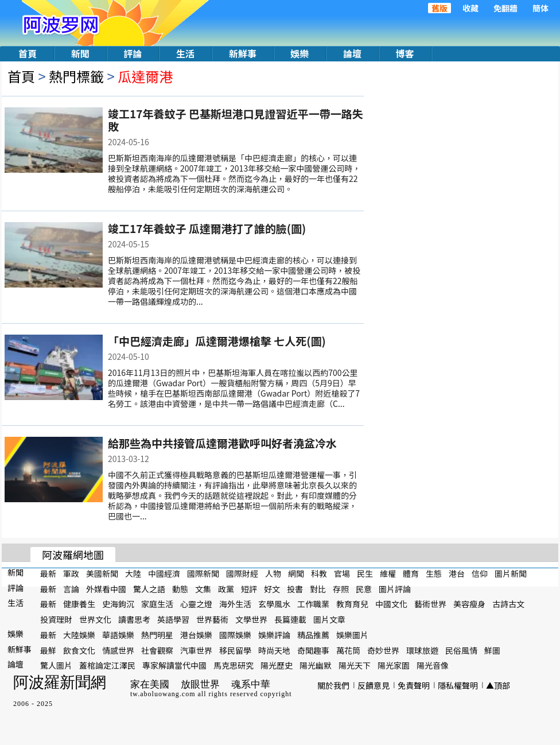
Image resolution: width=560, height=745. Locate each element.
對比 (318, 588)
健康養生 (79, 604)
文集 (203, 588)
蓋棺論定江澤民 (107, 665)
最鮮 (48, 650)
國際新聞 (203, 573)
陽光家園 (394, 665)
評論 (133, 53)
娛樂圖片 (352, 635)
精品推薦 (313, 635)
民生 (365, 573)
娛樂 (300, 53)
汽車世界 (196, 650)
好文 (272, 588)
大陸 (133, 573)
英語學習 (173, 619)
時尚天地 (274, 650)
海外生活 (235, 604)
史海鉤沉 (118, 604)
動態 (180, 588)
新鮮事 (243, 53)
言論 (71, 588)
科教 (319, 573)
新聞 (80, 53)
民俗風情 (461, 650)
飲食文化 (79, 650)
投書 (295, 588)
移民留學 (235, 650)
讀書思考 (134, 619)
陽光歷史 (277, 665)
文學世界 (251, 619)
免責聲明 (414, 685)
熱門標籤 (76, 76)
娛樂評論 (274, 635)
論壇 (352, 53)
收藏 (470, 8)
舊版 (440, 8)
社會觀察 (157, 650)
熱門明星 (157, 635)
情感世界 (118, 650)
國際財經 (242, 573)
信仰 (480, 573)
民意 (364, 588)
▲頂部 (498, 685)
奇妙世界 (383, 650)
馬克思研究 (234, 665)
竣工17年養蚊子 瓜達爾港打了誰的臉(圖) (207, 228)
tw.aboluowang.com (163, 694)
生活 (185, 53)
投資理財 (56, 619)
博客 (405, 53)
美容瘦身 (469, 604)
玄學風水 (274, 604)
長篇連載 (290, 619)
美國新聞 (102, 573)
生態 (434, 573)
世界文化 (95, 619)
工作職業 (313, 604)
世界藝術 (212, 619)
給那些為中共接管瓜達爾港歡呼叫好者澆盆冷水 (222, 443)
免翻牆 (505, 8)
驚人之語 (149, 588)
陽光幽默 (316, 665)
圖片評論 (395, 588)
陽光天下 (355, 665)
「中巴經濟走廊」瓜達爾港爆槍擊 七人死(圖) (217, 341)
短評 (249, 588)
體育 (411, 573)
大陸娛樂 (79, 635)
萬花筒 (348, 650)
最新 (48, 573)
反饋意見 (374, 685)
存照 (341, 588)
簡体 (540, 8)
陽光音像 (433, 665)
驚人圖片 (56, 665)
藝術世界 (430, 604)
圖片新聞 (511, 573)
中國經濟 (164, 573)
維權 (388, 573)
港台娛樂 (196, 635)
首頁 (28, 53)
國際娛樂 (235, 635)
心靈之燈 (196, 604)
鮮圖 (492, 650)
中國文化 (391, 604)
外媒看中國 (106, 588)
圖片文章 (329, 619)
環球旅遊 (422, 650)
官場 (342, 573)
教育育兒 (352, 604)
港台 (457, 573)
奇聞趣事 (313, 650)
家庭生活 (157, 604)
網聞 (296, 573)
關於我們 (333, 685)
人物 (273, 573)
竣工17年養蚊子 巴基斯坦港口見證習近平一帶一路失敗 (236, 120)
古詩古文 (508, 604)
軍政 (71, 573)
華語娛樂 (118, 635)
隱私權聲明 (458, 685)
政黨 (226, 588)
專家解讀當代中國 (174, 665)
